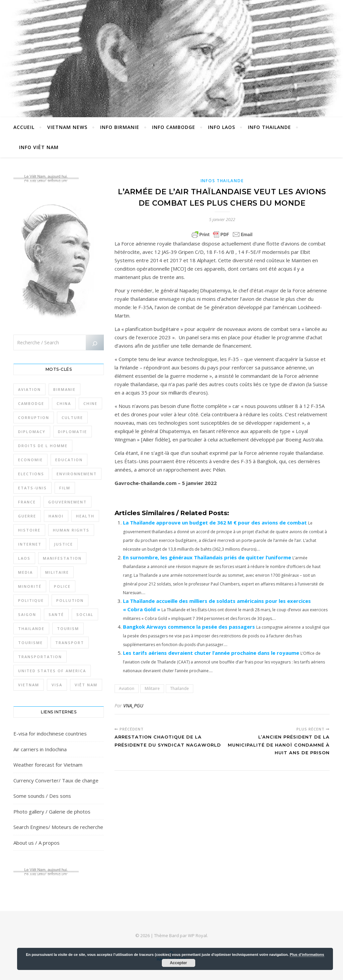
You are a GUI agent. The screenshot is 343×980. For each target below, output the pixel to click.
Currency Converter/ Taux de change (56, 780)
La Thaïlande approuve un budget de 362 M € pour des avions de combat (215, 522)
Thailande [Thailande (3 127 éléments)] (31, 628)
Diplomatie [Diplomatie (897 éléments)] (73, 432)
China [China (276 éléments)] (64, 403)
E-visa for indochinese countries (50, 733)
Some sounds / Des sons (42, 796)
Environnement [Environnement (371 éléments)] (77, 474)
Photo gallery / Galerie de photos (52, 812)
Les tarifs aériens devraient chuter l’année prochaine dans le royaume (211, 653)
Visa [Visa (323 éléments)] (57, 685)
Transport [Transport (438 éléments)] (70, 643)
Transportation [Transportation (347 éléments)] (40, 657)
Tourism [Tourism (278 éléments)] (68, 628)
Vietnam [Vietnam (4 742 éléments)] (29, 685)
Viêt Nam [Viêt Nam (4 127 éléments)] (86, 685)
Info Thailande (269, 127)
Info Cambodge (174, 127)
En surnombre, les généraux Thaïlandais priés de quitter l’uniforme (207, 557)
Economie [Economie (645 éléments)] (30, 460)
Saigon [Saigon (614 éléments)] (27, 614)
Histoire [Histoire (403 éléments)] (29, 530)
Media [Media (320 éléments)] (25, 572)
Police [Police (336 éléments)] (62, 586)
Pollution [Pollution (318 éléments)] (70, 600)
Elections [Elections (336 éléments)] (31, 474)
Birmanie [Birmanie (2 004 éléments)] (64, 389)
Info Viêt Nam (39, 147)
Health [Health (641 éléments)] (85, 516)
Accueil (24, 127)
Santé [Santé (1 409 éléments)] (56, 614)
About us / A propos (37, 843)
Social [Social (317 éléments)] (85, 614)
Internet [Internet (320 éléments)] (30, 544)
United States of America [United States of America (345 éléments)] (52, 671)
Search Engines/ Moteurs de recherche (58, 827)
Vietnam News (67, 127)
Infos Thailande (222, 181)
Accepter (178, 963)
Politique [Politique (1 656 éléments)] (31, 600)
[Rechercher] (95, 344)
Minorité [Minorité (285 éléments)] (30, 586)
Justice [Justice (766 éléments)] (63, 544)
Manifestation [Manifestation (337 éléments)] (62, 558)
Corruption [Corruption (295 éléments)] (34, 417)
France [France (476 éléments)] (27, 502)
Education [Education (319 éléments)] (69, 460)
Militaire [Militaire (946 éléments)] (57, 572)
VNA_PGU (133, 706)
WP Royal (197, 935)
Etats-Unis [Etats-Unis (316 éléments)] (32, 488)
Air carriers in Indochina (40, 749)
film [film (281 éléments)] (65, 488)
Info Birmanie (120, 127)
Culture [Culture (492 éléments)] (72, 417)
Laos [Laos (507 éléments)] (24, 558)
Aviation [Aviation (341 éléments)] (29, 389)
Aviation (127, 688)
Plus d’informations (307, 955)
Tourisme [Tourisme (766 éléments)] (30, 643)
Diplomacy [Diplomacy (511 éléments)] (32, 432)
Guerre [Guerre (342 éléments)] (27, 516)
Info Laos (222, 127)
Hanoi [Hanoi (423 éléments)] (56, 516)
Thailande (180, 688)
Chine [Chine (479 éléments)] (90, 403)
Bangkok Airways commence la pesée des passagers (189, 627)
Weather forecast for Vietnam (48, 765)
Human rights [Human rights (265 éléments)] (71, 530)
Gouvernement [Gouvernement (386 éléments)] (67, 502)
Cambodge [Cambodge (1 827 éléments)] (31, 403)
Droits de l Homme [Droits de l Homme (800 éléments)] (43, 446)
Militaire (152, 688)
